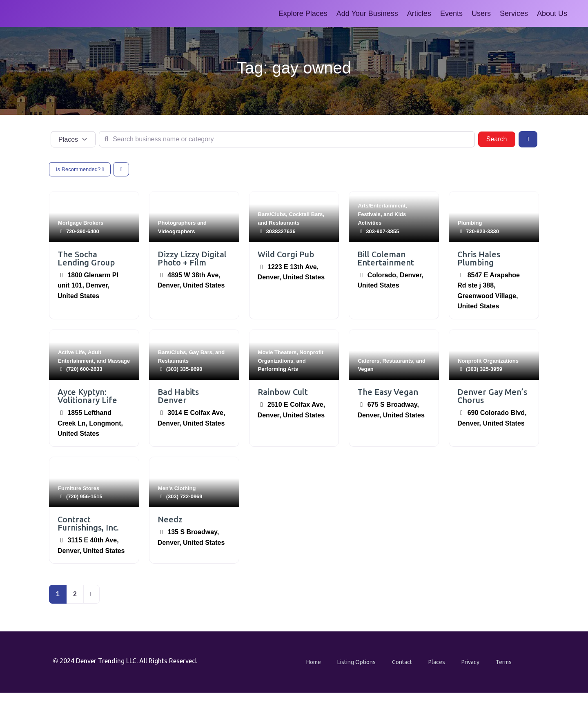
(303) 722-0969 (184, 496)
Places (437, 662)
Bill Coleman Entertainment (386, 258)
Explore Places (303, 13)
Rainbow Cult (283, 392)
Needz (170, 519)
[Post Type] (73, 139)
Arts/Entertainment (382, 206)
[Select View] (121, 169)
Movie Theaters (277, 352)
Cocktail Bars (306, 214)
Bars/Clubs (272, 214)
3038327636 (281, 231)
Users (481, 13)
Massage (119, 361)
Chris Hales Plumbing (479, 258)
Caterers (369, 361)
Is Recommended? (80, 169)
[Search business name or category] (287, 139)
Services (514, 13)
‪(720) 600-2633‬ (84, 369)
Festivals (369, 214)
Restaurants (284, 223)
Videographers (177, 231)
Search (501, 138)
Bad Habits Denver (178, 396)
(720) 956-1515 (84, 496)
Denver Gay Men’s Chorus (492, 396)
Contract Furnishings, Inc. (88, 523)
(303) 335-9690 (184, 369)
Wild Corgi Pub (286, 254)
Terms (504, 662)
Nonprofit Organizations (488, 361)
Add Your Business (367, 13)
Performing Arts (278, 369)
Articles (419, 13)
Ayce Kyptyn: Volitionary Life (87, 396)
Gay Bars (201, 352)
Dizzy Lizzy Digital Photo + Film (192, 258)
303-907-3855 (382, 231)
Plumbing (470, 223)
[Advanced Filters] (528, 139)
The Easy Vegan (388, 392)
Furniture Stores (79, 488)
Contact (402, 662)
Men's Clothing (177, 488)
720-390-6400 (83, 231)
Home (314, 662)
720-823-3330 (482, 231)
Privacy (470, 662)
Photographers (177, 223)
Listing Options (356, 662)
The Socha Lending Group (86, 258)
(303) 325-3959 (484, 369)
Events (451, 13)
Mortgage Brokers (81, 223)
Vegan (365, 369)
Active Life (71, 352)
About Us (552, 13)
